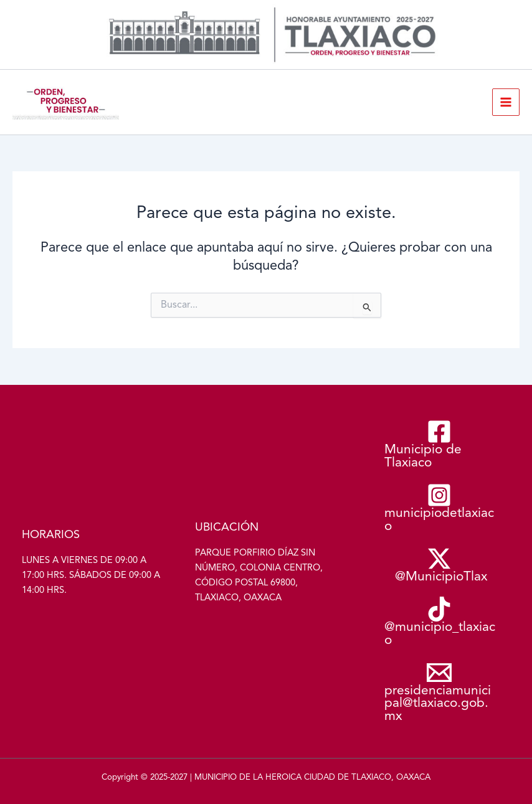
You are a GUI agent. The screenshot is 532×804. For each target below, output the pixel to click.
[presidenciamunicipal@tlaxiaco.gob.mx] (439, 692)
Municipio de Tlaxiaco (16, 120)
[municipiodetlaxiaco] (439, 508)
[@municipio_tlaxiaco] (439, 622)
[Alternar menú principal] (506, 102)
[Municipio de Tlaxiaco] (439, 445)
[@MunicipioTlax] (439, 565)
